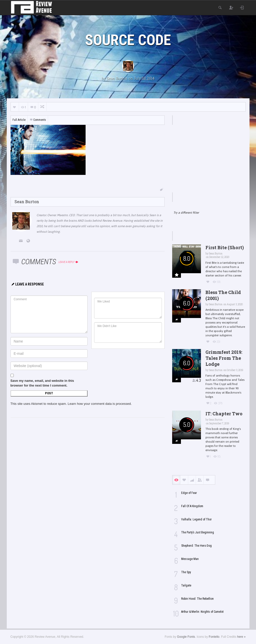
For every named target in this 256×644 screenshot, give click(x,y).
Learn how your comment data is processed (99, 404)
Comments (38, 120)
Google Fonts (186, 637)
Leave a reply (69, 262)
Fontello (214, 637)
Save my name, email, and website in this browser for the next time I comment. (42, 383)
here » (241, 637)
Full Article (19, 120)
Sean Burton (117, 78)
